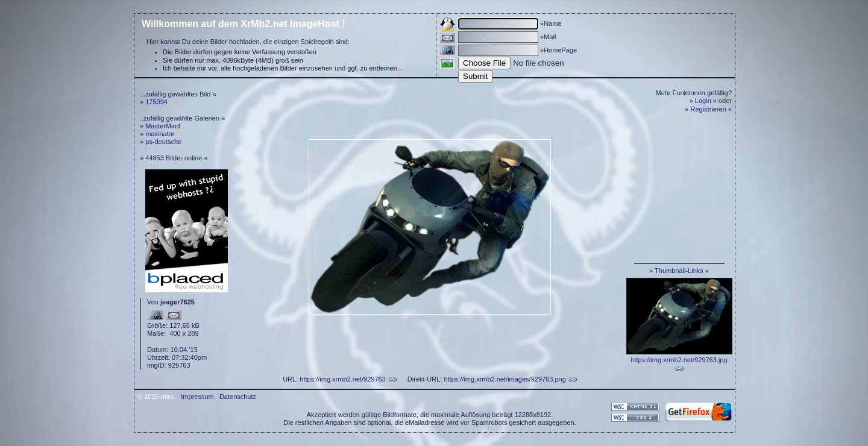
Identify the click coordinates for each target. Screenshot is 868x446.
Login (703, 101)
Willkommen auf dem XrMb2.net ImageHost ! (244, 24)
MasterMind (162, 126)
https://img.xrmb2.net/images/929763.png (505, 379)
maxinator (160, 134)
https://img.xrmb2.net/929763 (342, 379)
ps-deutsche (163, 142)
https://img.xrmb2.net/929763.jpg (679, 360)
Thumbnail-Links (679, 271)
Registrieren (709, 109)
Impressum (197, 397)
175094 (156, 102)
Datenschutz (238, 397)
